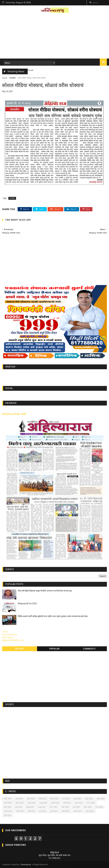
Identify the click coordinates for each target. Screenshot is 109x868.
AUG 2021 (8, 811)
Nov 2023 (79, 803)
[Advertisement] (54, 37)
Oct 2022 (99, 807)
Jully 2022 (32, 803)
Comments (89, 649)
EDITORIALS (8, 637)
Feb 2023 (66, 799)
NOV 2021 (20, 803)
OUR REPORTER (10, 635)
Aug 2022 (42, 807)
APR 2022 (67, 803)
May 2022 (30, 807)
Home (5, 78)
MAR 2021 (66, 811)
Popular (54, 649)
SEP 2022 (65, 807)
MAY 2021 (78, 811)
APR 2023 (8, 803)
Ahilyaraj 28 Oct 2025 (27, 604)
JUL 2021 (43, 811)
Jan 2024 (76, 807)
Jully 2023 (89, 799)
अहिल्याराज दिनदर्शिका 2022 (13, 640)
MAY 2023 (54, 799)
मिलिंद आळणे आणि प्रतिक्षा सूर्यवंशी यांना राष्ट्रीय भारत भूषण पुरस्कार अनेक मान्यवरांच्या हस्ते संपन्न (53, 616)
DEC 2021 (8, 799)
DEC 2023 (88, 807)
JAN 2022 (20, 799)
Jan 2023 (19, 807)
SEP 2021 (8, 815)
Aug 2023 (43, 803)
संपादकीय (13, 78)
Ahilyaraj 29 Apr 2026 (14, 414)
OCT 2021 (54, 807)
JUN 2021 (54, 811)
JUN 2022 (77, 799)
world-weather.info (54, 373)
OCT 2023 (91, 803)
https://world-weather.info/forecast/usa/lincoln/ (55, 376)
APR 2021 (20, 811)
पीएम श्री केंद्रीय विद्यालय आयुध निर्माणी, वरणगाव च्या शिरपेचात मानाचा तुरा (45, 591)
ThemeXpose (26, 865)
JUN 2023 (101, 799)
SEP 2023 (8, 807)
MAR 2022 (55, 803)
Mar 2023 (31, 799)
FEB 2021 (32, 811)
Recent (20, 649)
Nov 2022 (90, 811)
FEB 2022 (43, 799)
